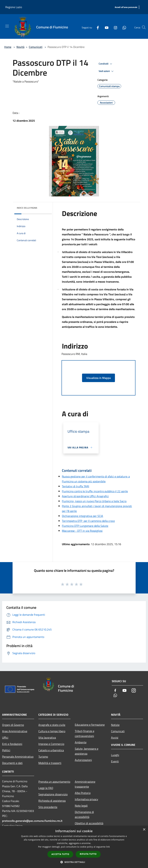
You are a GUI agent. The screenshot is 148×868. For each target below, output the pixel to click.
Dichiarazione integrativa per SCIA (82, 516)
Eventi (115, 761)
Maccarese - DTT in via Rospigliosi (82, 531)
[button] (74, 862)
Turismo (43, 757)
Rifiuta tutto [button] (88, 854)
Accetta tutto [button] (60, 854)
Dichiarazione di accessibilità (84, 814)
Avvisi (115, 738)
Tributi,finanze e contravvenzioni (85, 733)
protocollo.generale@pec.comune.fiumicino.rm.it (32, 821)
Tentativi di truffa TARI (76, 486)
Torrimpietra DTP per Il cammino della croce (88, 521)
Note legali (81, 806)
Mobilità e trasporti (50, 763)
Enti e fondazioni (12, 744)
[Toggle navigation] (7, 26)
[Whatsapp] (123, 27)
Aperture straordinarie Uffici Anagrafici (85, 496)
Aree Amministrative (15, 731)
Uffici (5, 738)
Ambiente (81, 742)
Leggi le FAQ (46, 788)
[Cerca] (144, 27)
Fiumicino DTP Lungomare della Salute (85, 526)
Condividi (106, 64)
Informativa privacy (86, 799)
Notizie (115, 725)
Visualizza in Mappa (98, 378)
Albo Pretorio (83, 793)
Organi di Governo (13, 725)
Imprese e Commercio (51, 744)
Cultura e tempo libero (52, 731)
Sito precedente (48, 807)
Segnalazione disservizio (53, 794)
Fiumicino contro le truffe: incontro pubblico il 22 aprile (95, 491)
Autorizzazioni (83, 760)
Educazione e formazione (90, 725)
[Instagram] (114, 27)
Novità (20, 47)
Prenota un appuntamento (54, 782)
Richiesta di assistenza (52, 801)
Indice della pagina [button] (27, 208)
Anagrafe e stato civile (52, 725)
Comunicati (36, 47)
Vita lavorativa (47, 738)
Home (8, 47)
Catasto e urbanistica (51, 750)
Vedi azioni (107, 71)
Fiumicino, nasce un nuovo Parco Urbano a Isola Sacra (94, 501)
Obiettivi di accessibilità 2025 (89, 826)
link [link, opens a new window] (108, 847)
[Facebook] (96, 27)
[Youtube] (105, 27)
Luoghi (115, 755)
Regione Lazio (14, 7)
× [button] (144, 830)
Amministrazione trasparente (85, 784)
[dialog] (74, 847)
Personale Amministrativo (18, 757)
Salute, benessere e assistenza (87, 751)
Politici (6, 750)
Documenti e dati (12, 763)
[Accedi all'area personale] (126, 7)
